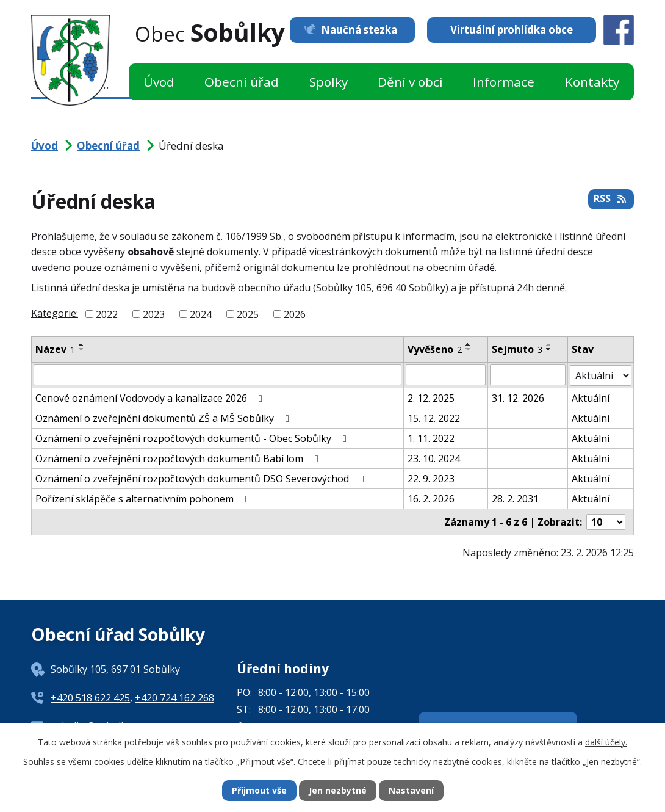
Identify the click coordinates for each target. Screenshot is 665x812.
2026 (295, 314)
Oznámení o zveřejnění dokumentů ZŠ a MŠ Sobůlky (164, 418)
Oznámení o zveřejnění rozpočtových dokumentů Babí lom (179, 458)
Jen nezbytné (338, 791)
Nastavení (411, 791)
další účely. (606, 742)
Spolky (329, 82)
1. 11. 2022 (431, 438)
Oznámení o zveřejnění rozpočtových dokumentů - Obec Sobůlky (193, 438)
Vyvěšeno (435, 349)
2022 (107, 314)
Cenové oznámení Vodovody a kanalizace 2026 (151, 397)
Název (55, 349)
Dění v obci (410, 82)
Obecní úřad (242, 82)
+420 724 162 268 (174, 697)
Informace (504, 82)
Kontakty (592, 82)
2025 (248, 314)
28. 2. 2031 (515, 498)
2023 (154, 314)
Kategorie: (55, 313)
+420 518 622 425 (90, 697)
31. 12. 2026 (518, 397)
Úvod (159, 82)
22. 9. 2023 (431, 478)
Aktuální (591, 397)
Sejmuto (517, 349)
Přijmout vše (259, 791)
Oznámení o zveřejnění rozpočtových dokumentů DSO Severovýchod (202, 478)
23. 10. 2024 (434, 458)
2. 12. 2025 (431, 397)
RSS (611, 199)
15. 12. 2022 (434, 418)
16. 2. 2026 (431, 498)
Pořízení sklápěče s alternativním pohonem (144, 498)
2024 (201, 314)
